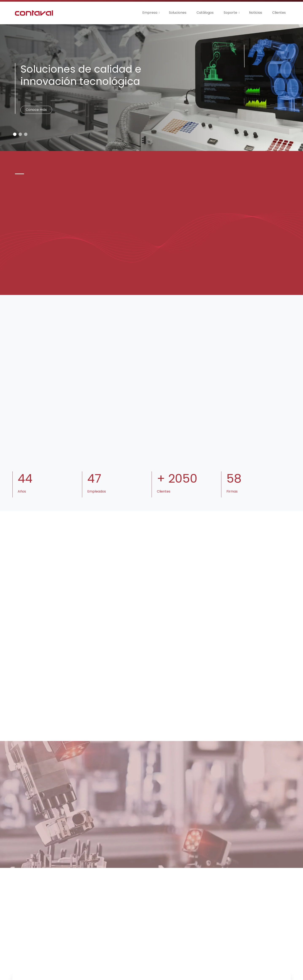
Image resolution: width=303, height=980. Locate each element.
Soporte (230, 13)
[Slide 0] (15, 134)
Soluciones (178, 13)
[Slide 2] (26, 134)
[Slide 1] (20, 134)
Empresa (150, 13)
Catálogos (205, 13)
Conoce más (36, 110)
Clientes (279, 13)
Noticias (256, 13)
